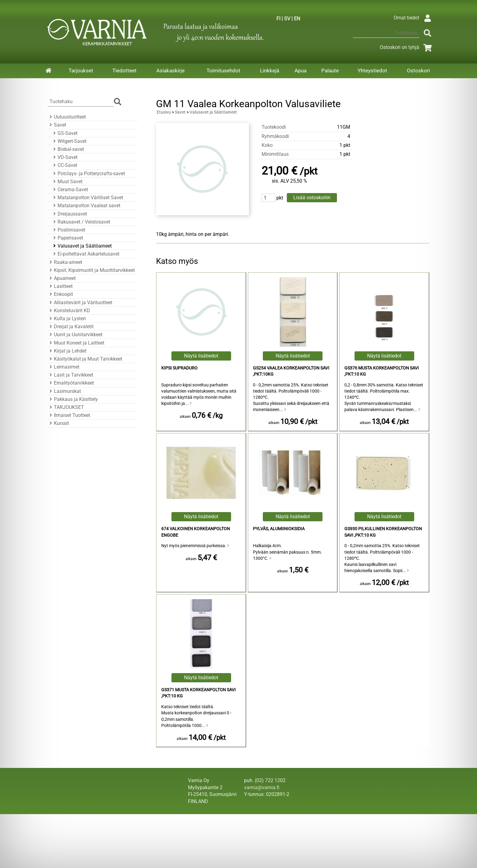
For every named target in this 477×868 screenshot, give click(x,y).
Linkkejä (270, 71)
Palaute (330, 71)
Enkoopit (60, 294)
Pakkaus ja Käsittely (73, 399)
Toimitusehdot (223, 71)
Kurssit (58, 423)
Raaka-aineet (65, 262)
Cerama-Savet (70, 190)
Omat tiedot (414, 18)
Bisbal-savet (68, 149)
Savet (57, 125)
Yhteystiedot (372, 71)
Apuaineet (62, 278)
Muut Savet (67, 182)
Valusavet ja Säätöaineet (82, 246)
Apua (301, 71)
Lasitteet (60, 286)
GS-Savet (64, 133)
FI (278, 19)
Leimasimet (64, 367)
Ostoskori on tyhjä (407, 47)
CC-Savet (64, 165)
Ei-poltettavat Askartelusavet (85, 254)
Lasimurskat (64, 391)
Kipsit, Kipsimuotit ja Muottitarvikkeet (91, 270)
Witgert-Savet (69, 141)
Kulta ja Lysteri (67, 319)
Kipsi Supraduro (179, 368)
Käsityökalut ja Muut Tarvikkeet (85, 359)
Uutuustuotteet (67, 117)
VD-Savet (64, 157)
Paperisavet (67, 238)
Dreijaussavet (69, 214)
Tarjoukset (81, 71)
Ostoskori (418, 71)
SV (287, 19)
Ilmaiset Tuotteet (69, 415)
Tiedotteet (124, 71)
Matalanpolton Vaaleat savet (86, 206)
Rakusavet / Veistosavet (81, 222)
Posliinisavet (68, 230)
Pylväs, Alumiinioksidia (279, 529)
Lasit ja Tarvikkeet (70, 375)
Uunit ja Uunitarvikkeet (75, 335)
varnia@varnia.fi (262, 787)
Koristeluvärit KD (69, 311)
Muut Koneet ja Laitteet (76, 343)
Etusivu (164, 112)
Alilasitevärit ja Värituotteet (80, 303)
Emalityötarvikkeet (71, 383)
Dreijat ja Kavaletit (71, 327)
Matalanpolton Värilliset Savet (87, 198)
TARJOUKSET (66, 407)
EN (297, 19)
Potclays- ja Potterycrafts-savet (88, 174)
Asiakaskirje (170, 71)
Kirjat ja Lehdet (67, 351)
